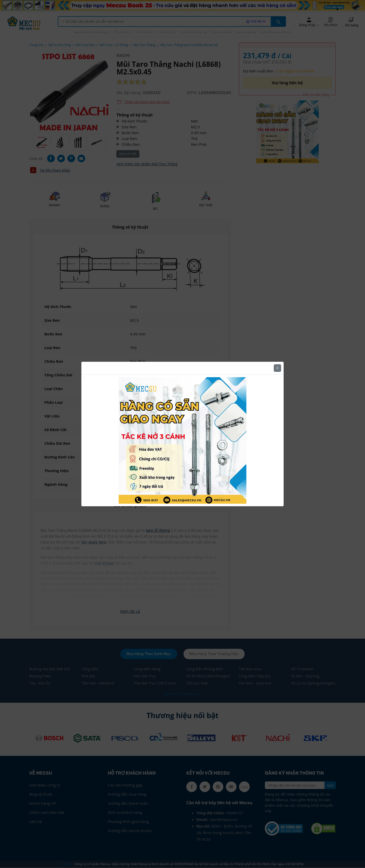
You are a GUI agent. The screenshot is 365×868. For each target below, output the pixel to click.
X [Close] (277, 367)
